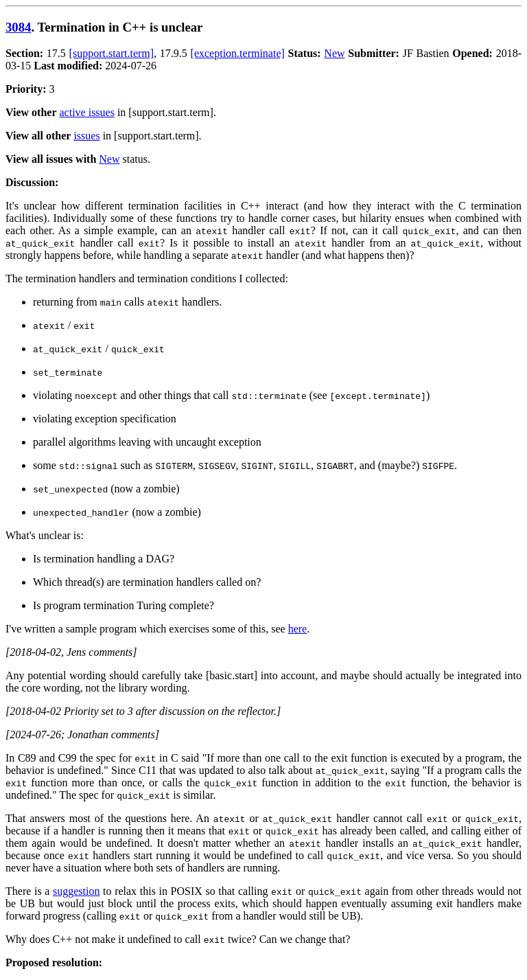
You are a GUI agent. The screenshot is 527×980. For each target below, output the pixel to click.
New (334, 53)
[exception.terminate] (238, 53)
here (298, 629)
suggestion (76, 891)
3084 (18, 27)
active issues (87, 112)
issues (86, 136)
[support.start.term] (112, 53)
